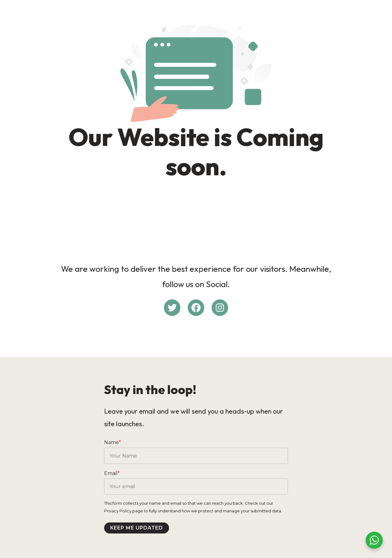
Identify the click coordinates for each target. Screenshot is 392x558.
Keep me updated (137, 528)
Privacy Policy (118, 511)
